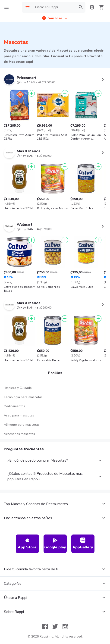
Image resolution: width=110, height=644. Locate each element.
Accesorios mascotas (19, 434)
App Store (27, 544)
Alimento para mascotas (22, 425)
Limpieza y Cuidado (18, 388)
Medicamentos (14, 406)
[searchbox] (54, 7)
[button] (55, 18)
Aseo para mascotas (19, 415)
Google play (55, 544)
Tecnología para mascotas (23, 397)
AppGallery (83, 544)
